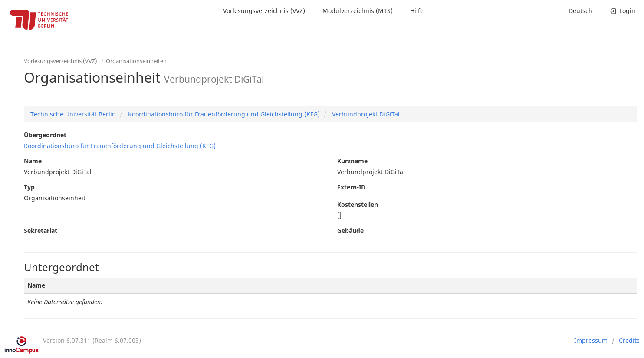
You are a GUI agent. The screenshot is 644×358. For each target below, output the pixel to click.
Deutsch (580, 11)
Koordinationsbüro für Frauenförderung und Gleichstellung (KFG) (223, 114)
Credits (629, 340)
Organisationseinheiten (136, 61)
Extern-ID (351, 187)
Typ (29, 187)
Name (33, 161)
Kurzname (352, 161)
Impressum (591, 340)
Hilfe (417, 11)
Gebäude (350, 230)
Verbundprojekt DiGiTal (365, 114)
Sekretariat (41, 230)
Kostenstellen (358, 204)
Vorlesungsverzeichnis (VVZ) (264, 11)
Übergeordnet (45, 135)
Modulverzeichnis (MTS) (358, 11)
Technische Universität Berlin (73, 114)
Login (623, 11)
